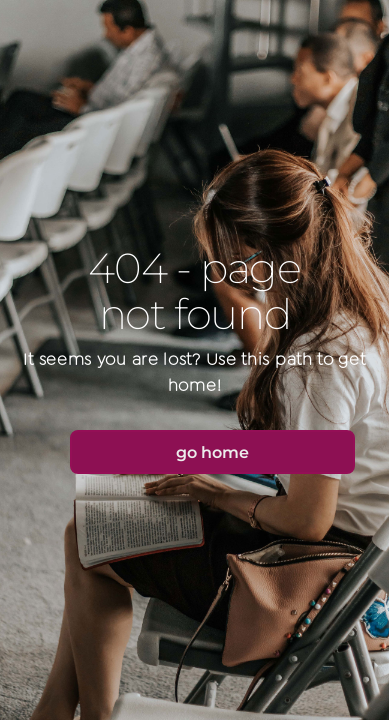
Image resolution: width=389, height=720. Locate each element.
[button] (212, 452)
